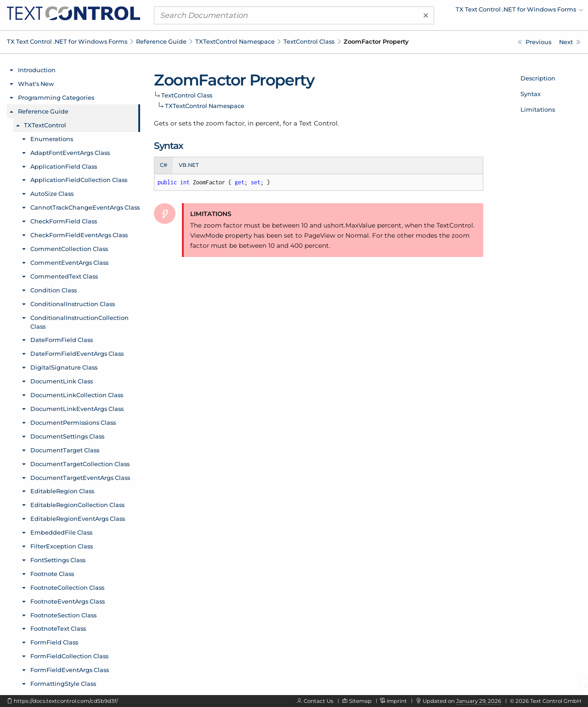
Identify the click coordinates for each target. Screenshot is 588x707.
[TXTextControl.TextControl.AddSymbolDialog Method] (570, 42)
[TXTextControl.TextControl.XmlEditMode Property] (534, 42)
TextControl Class (309, 41)
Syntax (531, 94)
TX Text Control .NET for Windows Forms (67, 41)
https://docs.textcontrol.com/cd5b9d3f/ (66, 701)
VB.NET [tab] (189, 165)
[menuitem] (503, 11)
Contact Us (319, 701)
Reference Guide (161, 41)
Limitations (538, 109)
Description (538, 78)
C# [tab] (164, 165)
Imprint (397, 701)
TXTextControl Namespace (235, 41)
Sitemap (360, 701)
